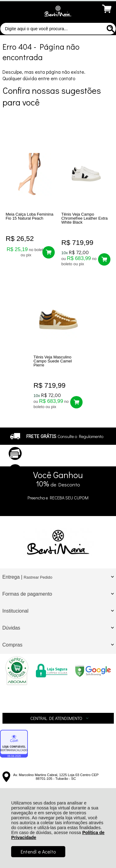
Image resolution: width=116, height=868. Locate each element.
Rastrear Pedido (38, 577)
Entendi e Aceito (38, 851)
